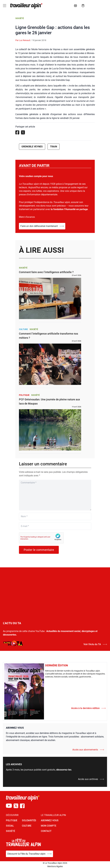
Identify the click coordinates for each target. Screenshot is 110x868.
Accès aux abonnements (88, 750)
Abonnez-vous (50, 820)
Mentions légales (55, 866)
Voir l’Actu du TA (95, 644)
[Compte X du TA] (16, 806)
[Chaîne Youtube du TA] (9, 806)
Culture (23, 329)
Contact (46, 831)
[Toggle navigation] (5, 6)
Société (20, 18)
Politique (24, 395)
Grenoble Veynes (32, 147)
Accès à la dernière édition (88, 708)
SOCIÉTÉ (10, 831)
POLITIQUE (12, 820)
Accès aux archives (91, 779)
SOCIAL (10, 826)
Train (54, 147)
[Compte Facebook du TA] (22, 806)
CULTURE (27, 826)
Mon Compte (49, 826)
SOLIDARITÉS (29, 820)
